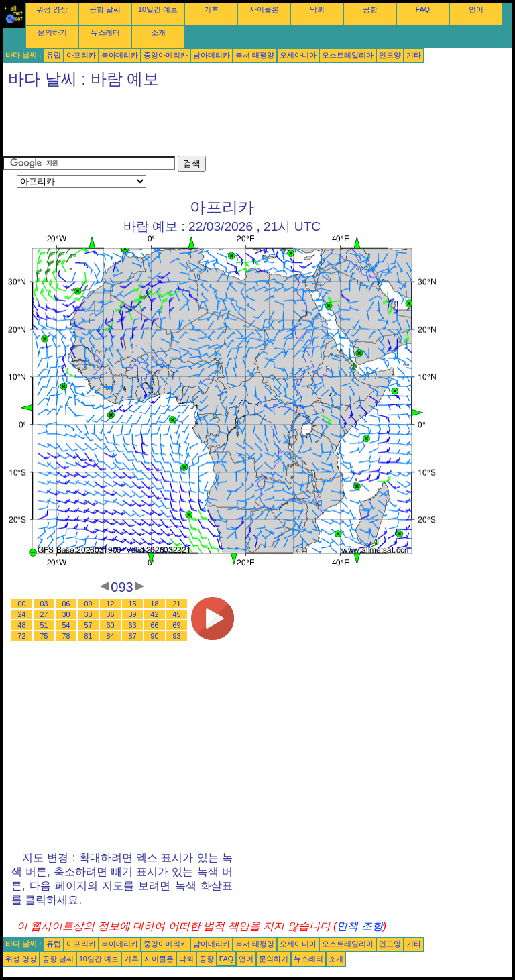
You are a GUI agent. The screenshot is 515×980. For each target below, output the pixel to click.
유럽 (54, 55)
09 (89, 604)
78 (66, 636)
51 (44, 625)
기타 (414, 55)
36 (111, 614)
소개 (158, 32)
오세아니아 (298, 55)
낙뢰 (317, 9)
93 (177, 636)
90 (155, 636)
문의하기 (52, 32)
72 (22, 636)
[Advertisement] (247, 125)
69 (177, 625)
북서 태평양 (255, 55)
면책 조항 (359, 926)
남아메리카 (212, 55)
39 (133, 614)
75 (44, 636)
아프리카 (81, 55)
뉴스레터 (105, 32)
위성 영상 (52, 9)
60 (111, 625)
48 (22, 625)
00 (22, 604)
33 (89, 614)
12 (111, 604)
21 (177, 604)
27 (44, 614)
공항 (370, 9)
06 (66, 604)
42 (155, 614)
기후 (211, 9)
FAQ (423, 9)
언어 (476, 9)
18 (155, 604)
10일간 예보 (158, 9)
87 (133, 636)
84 (111, 636)
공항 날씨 (105, 9)
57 (89, 625)
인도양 (390, 55)
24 (22, 614)
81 (89, 636)
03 (44, 604)
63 (133, 625)
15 (133, 604)
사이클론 (264, 9)
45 (177, 614)
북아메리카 (120, 55)
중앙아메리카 (166, 55)
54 (66, 625)
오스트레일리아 (348, 55)
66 (155, 625)
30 (66, 614)
